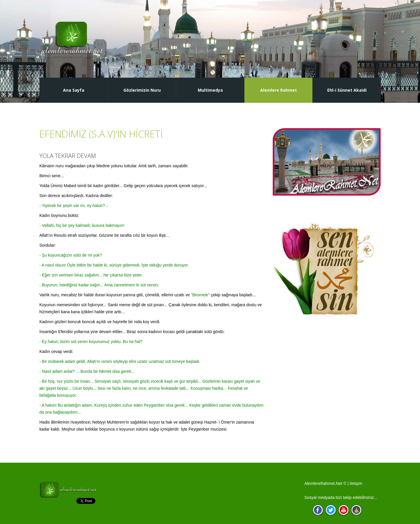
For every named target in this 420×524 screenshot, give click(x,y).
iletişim (356, 483)
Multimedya (210, 90)
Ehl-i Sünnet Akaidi (347, 90)
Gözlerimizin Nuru (142, 90)
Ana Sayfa (74, 90)
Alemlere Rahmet (279, 90)
